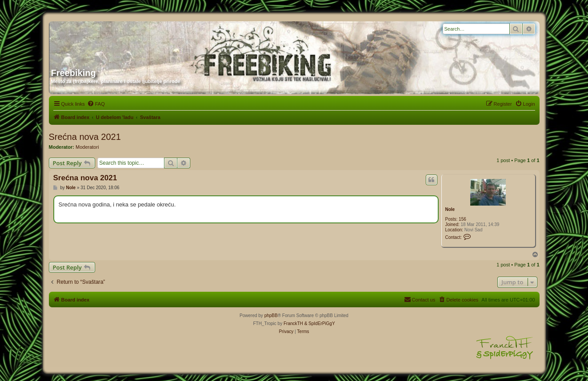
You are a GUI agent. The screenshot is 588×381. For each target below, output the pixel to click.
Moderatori (87, 147)
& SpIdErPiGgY (320, 323)
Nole (450, 209)
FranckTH (293, 323)
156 (462, 219)
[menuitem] (96, 104)
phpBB (271, 316)
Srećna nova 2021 (85, 137)
